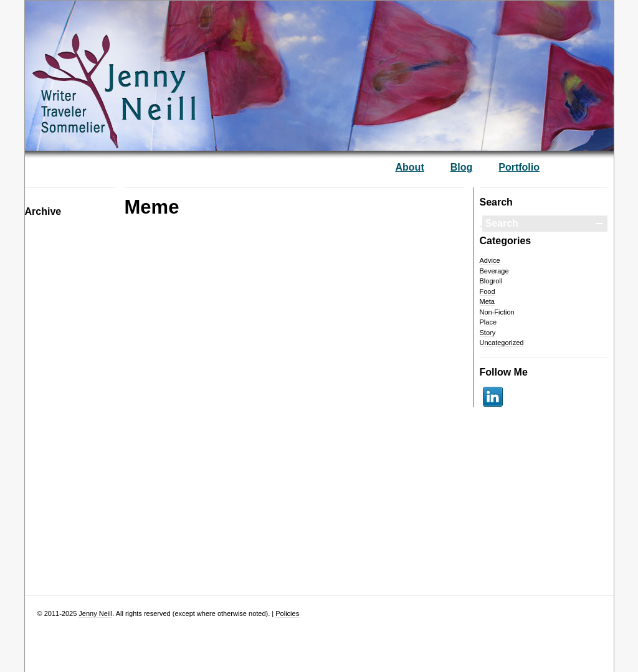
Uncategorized (502, 343)
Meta (487, 301)
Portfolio (519, 168)
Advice (490, 260)
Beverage (494, 271)
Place (488, 322)
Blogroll (491, 281)
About (410, 168)
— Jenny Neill (153, 69)
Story (488, 333)
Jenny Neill (95, 613)
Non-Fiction (497, 312)
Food (488, 291)
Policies (287, 613)
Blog (462, 168)
